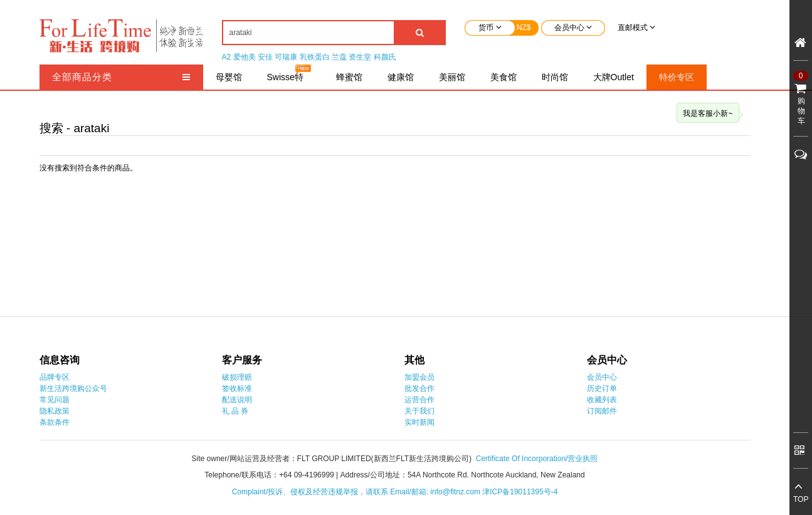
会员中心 (602, 377)
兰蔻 (339, 57)
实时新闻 (419, 422)
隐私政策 (55, 411)
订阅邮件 (602, 411)
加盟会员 (419, 377)
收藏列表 (602, 400)
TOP (801, 499)
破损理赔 (237, 377)
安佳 (265, 57)
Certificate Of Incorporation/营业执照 (537, 459)
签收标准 (237, 388)
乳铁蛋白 (315, 57)
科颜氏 (385, 57)
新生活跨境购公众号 (73, 388)
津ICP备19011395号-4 (520, 492)
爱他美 (245, 57)
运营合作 (419, 400)
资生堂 (360, 57)
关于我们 (419, 411)
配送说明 (237, 400)
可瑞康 (286, 57)
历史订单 (602, 388)
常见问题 (55, 400)
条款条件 (55, 422)
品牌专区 (55, 377)
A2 (227, 57)
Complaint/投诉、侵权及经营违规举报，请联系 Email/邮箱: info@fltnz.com (357, 492)
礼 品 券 (235, 411)
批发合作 (419, 388)
